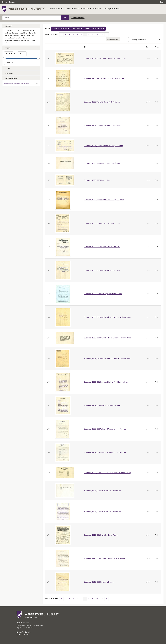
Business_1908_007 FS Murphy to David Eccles (103, 294)
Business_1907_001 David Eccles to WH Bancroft (103, 125)
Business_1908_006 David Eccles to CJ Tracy (102, 270)
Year (8, 48)
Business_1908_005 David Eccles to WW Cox (102, 247)
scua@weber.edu (23, 632)
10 (97, 34)
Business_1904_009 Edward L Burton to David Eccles (105, 58)
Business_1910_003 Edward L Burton (99, 582)
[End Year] (22, 54)
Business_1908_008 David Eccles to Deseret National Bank (107, 317)
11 (102, 34)
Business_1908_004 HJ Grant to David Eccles (102, 223)
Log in (163, 2)
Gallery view (114, 39)
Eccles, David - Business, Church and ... (17, 83)
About (9, 26)
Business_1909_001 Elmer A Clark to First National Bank (106, 382)
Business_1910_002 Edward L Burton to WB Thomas (105, 558)
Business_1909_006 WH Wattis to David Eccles (103, 490)
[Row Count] (125, 40)
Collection (11, 78)
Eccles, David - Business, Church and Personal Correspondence (85, 9)
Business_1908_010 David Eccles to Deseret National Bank (107, 358)
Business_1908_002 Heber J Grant (98, 180)
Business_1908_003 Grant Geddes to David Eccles (104, 200)
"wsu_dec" (61, 29)
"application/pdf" (95, 29)
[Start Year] (9, 54)
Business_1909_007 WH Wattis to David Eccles (103, 511)
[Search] (32, 18)
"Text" (77, 29)
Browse (12, 2)
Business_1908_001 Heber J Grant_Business (102, 163)
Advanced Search (78, 18)
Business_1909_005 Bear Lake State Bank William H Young (107, 473)
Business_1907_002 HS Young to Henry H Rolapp (103, 146)
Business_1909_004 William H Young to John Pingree (105, 452)
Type (8, 68)
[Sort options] (146, 40)
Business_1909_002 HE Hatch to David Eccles (102, 405)
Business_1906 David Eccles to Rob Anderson (102, 102)
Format (9, 73)
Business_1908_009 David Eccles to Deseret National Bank (107, 338)
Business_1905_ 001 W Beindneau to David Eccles (104, 78)
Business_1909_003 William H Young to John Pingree (105, 429)
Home (5, 2)
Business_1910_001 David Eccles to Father (101, 535)
